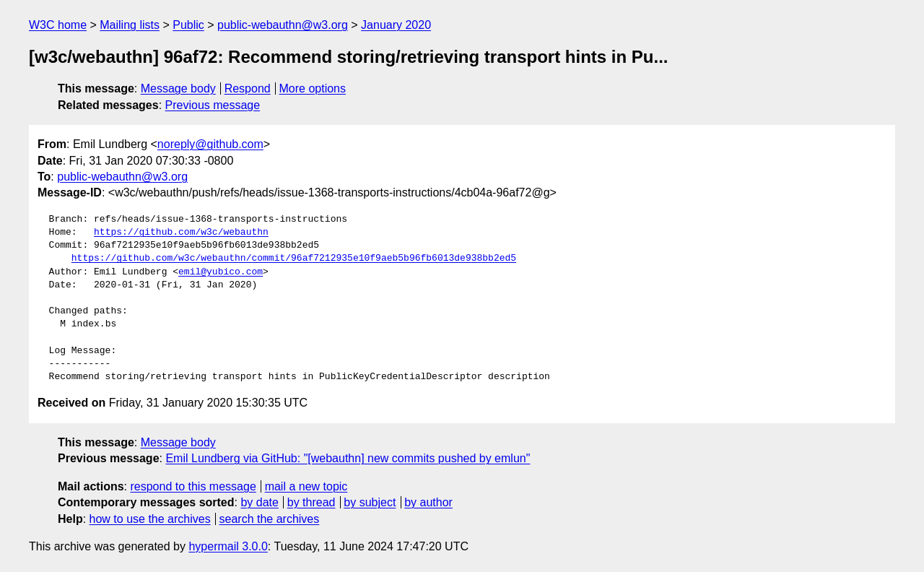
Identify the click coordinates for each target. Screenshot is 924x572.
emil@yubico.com (221, 272)
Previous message (213, 105)
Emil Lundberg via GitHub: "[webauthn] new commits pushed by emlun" (348, 458)
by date (259, 502)
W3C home (58, 25)
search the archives (270, 519)
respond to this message (193, 486)
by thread (311, 502)
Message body (178, 88)
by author (428, 502)
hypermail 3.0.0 (228, 546)
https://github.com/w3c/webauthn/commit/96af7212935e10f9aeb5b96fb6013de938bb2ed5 (294, 259)
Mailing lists (130, 25)
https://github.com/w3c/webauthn (181, 233)
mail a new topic (306, 486)
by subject (370, 502)
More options (313, 88)
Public (188, 25)
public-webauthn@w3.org (283, 25)
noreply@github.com (210, 144)
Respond (248, 88)
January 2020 (396, 25)
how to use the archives (150, 519)
